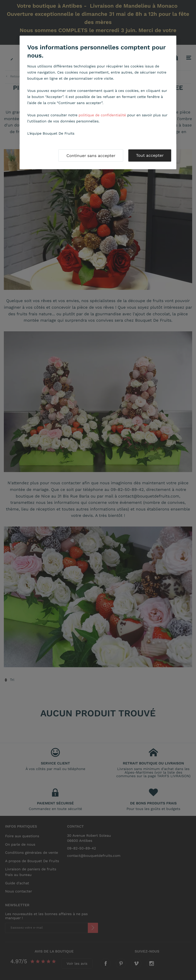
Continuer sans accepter (91, 156)
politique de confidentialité (102, 115)
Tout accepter (150, 155)
